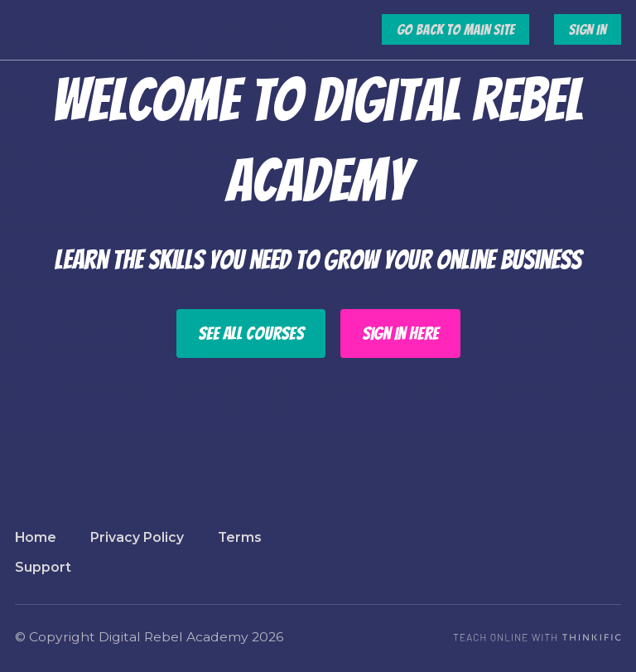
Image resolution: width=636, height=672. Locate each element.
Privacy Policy (137, 537)
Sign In (588, 29)
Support (43, 567)
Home (36, 537)
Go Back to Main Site (455, 29)
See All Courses (251, 334)
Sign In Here (400, 334)
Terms (240, 537)
